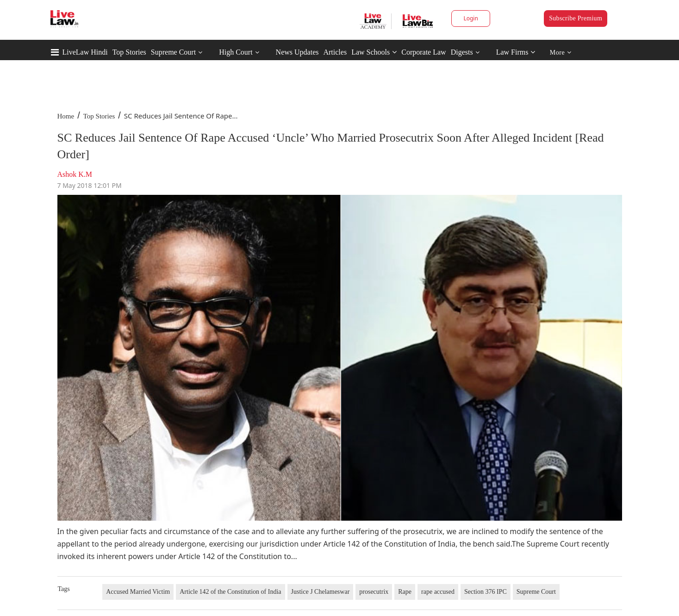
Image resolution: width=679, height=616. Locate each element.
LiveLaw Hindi (85, 52)
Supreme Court (173, 52)
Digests (462, 52)
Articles (335, 52)
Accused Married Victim (138, 592)
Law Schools (374, 52)
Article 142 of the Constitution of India (230, 592)
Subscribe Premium (576, 18)
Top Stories (129, 52)
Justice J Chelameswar (321, 592)
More (561, 53)
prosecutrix (374, 592)
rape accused (438, 592)
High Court (236, 52)
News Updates (297, 52)
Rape (405, 592)
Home (66, 116)
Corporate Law (424, 52)
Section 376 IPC (486, 592)
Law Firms (516, 52)
